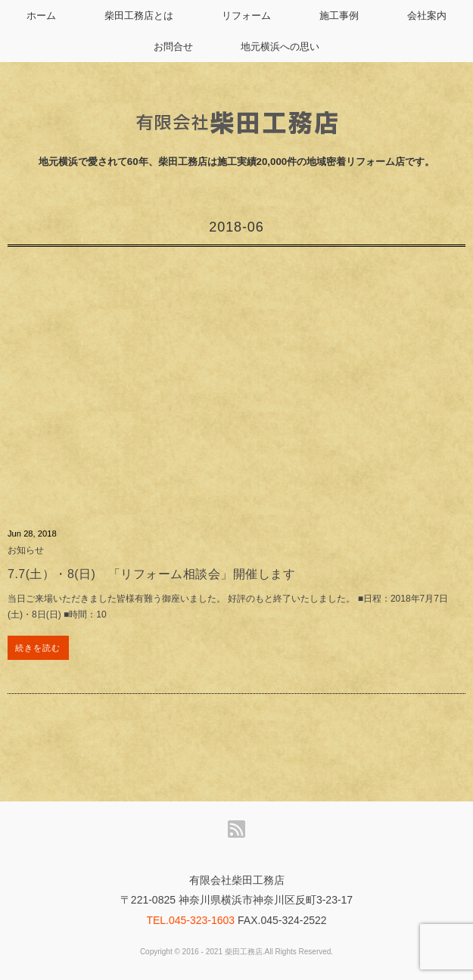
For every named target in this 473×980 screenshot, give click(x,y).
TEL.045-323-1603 (190, 920)
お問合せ (173, 47)
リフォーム (246, 16)
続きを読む (38, 648)
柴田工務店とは (139, 16)
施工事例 (339, 16)
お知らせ (26, 550)
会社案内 (427, 16)
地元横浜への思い (280, 47)
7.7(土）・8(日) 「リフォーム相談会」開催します (151, 574)
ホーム (41, 16)
